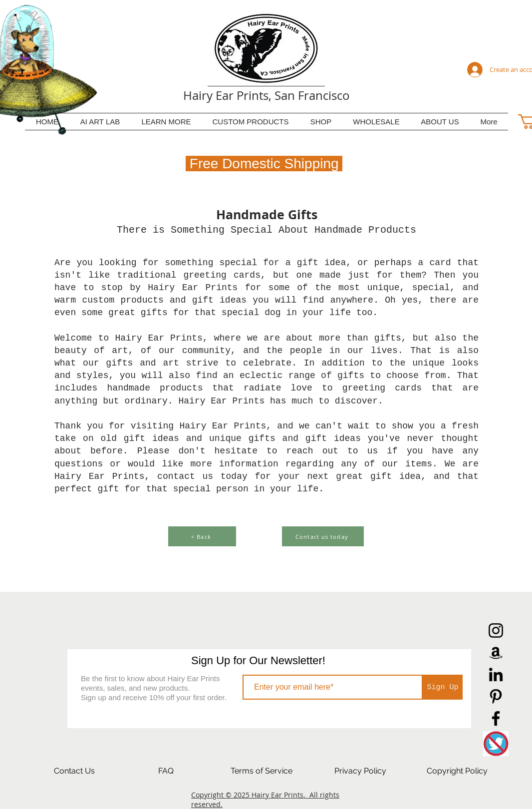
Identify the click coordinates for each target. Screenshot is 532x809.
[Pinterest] (496, 696)
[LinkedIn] (496, 674)
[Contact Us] (74, 771)
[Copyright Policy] (457, 771)
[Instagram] (496, 630)
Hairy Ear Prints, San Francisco (266, 95)
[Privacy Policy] (360, 771)
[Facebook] (496, 718)
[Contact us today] (323, 536)
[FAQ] (166, 771)
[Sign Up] (443, 687)
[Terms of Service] (262, 771)
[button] (166, 122)
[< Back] (202, 536)
